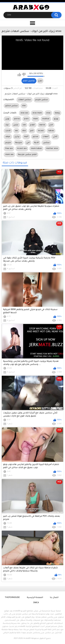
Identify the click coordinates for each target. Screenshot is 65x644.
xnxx (48, 113)
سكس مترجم (42, 100)
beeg (57, 113)
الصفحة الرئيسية (35, 598)
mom (36, 119)
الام (32, 131)
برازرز (17, 137)
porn (26, 119)
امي (28, 143)
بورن (7, 119)
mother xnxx (52, 149)
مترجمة (19, 143)
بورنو (56, 119)
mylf (26, 137)
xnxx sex (24, 113)
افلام (32, 125)
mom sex (9, 155)
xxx (16, 131)
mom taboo (36, 149)
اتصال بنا (54, 598)
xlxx (24, 106)
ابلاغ (40, 81)
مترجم (8, 143)
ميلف (8, 137)
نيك (7, 125)
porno (17, 119)
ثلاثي (55, 137)
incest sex (22, 149)
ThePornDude (12, 598)
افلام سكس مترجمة (27, 155)
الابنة (36, 143)
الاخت (8, 131)
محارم (36, 137)
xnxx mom (37, 113)
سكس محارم (12, 106)
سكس (46, 143)
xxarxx (42, 125)
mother (46, 119)
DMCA (36, 603)
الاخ (51, 125)
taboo (51, 131)
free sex (9, 149)
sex (24, 125)
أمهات (46, 137)
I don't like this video (24, 75)
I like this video (19, 75)
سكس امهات (25, 100)
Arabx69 (27, 638)
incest (41, 131)
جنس (16, 125)
